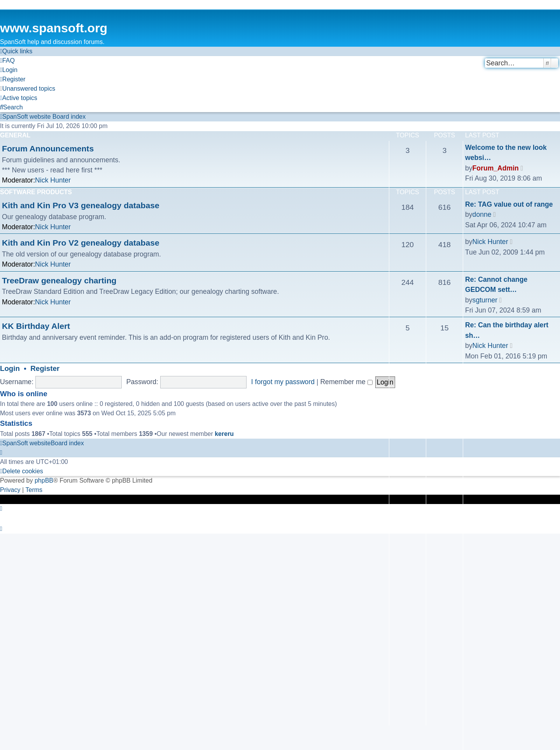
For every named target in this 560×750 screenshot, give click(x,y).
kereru (224, 434)
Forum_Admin (496, 168)
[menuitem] (7, 61)
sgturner (485, 300)
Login (10, 368)
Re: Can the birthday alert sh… (507, 330)
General (15, 135)
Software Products (36, 192)
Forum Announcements (48, 148)
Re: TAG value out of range (509, 204)
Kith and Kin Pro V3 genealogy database (81, 205)
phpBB (44, 480)
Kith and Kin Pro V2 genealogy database (81, 243)
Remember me (346, 382)
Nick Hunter (53, 180)
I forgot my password (283, 382)
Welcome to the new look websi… (506, 153)
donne (482, 214)
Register (45, 368)
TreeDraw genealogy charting (59, 280)
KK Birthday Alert (36, 326)
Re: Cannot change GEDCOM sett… (496, 285)
